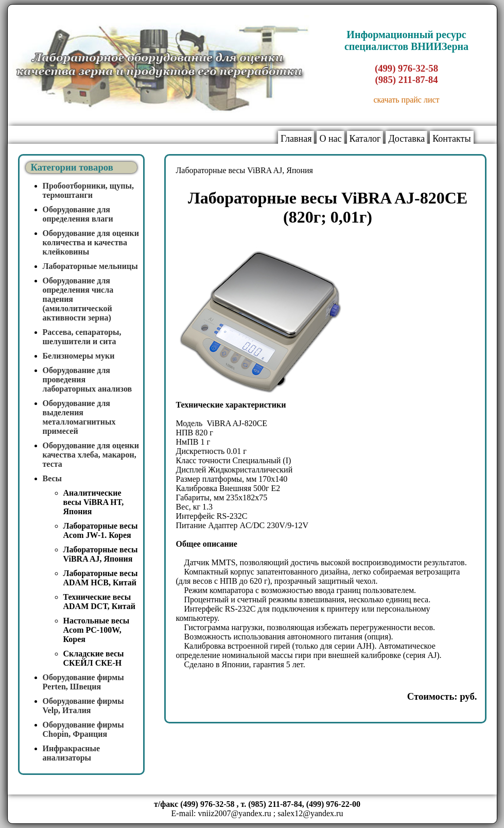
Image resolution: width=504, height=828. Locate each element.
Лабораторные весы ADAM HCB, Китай (101, 578)
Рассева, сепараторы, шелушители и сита (82, 337)
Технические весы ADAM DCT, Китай (99, 602)
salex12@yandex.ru (310, 813)
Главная (296, 139)
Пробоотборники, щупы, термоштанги (89, 190)
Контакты (451, 139)
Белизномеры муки (79, 356)
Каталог (365, 139)
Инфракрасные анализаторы (72, 753)
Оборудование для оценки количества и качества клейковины (91, 242)
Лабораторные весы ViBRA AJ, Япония (101, 554)
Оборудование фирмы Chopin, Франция (83, 729)
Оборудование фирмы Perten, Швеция (83, 682)
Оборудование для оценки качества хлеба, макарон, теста (91, 455)
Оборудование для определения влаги (78, 214)
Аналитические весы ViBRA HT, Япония (94, 502)
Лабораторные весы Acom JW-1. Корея (101, 530)
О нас (330, 139)
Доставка (406, 139)
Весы (53, 478)
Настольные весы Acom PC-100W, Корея (97, 630)
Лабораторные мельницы (90, 266)
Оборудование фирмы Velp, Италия (83, 706)
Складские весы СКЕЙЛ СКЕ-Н (94, 658)
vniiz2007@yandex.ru (235, 813)
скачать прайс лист (406, 100)
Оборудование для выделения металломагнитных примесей (79, 417)
